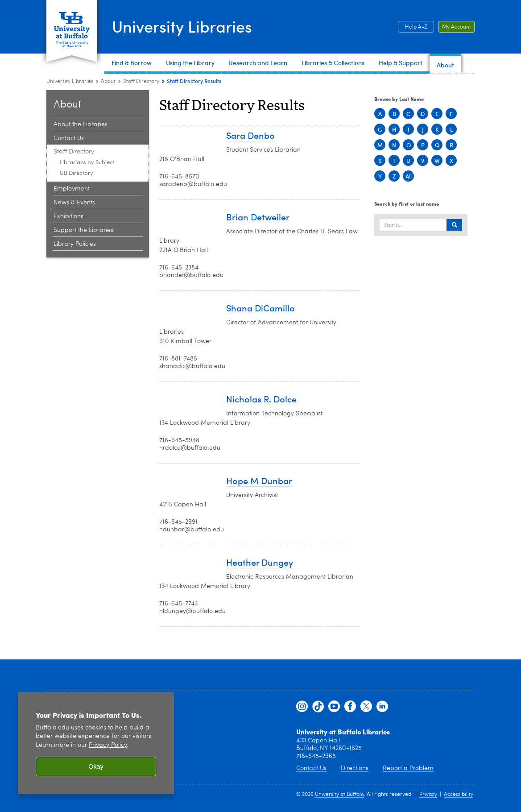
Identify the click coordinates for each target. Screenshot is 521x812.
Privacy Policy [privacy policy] (108, 745)
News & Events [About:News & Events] (74, 203)
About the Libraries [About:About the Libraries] (81, 124)
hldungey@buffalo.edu (192, 611)
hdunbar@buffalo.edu (192, 530)
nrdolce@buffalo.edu (190, 448)
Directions (355, 768)
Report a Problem (408, 768)
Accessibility (459, 795)
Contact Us (311, 768)
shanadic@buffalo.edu (192, 366)
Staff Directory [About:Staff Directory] (141, 82)
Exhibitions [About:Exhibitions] (68, 216)
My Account (457, 27)
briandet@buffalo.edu (191, 275)
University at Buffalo (339, 795)
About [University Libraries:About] (108, 82)
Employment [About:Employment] (72, 189)
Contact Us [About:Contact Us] (69, 138)
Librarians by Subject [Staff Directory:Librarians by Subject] (87, 163)
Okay (96, 766)
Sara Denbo (250, 135)
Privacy (428, 795)
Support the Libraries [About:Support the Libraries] (83, 230)
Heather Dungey (260, 562)
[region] (96, 743)
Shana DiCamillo (260, 308)
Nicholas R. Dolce (261, 399)
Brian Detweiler (258, 217)
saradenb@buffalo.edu (193, 184)
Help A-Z (416, 27)
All (409, 176)
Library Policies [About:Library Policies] (75, 244)
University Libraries (182, 26)
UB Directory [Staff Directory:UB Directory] (76, 173)
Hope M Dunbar (259, 480)
